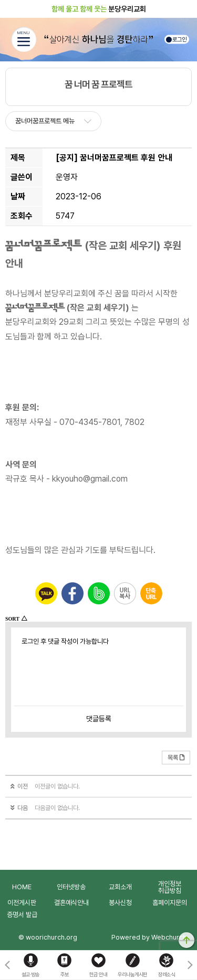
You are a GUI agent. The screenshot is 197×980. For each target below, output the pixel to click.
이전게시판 (22, 903)
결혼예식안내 (71, 903)
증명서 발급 (22, 915)
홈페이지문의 (170, 903)
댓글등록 (99, 719)
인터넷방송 (71, 887)
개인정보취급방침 (170, 887)
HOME (22, 887)
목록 (176, 758)
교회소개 (120, 887)
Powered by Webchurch (149, 937)
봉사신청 (120, 903)
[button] (190, 965)
